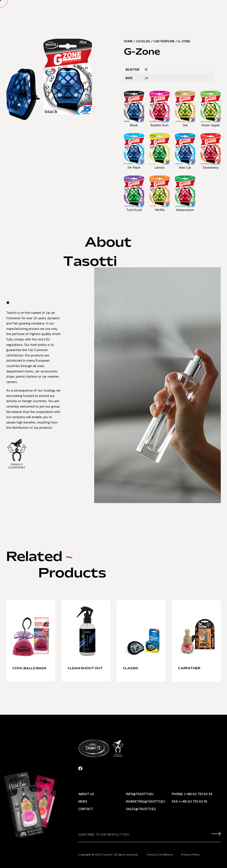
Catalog (143, 41)
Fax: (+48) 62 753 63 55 (189, 801)
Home (80, 11)
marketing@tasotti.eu (145, 801)
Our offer (127, 11)
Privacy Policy (190, 855)
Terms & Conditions (160, 855)
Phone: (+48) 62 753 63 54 (192, 794)
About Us (101, 11)
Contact (170, 11)
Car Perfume (164, 41)
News (149, 11)
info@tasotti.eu (140, 794)
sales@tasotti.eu (141, 809)
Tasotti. (108, 855)
